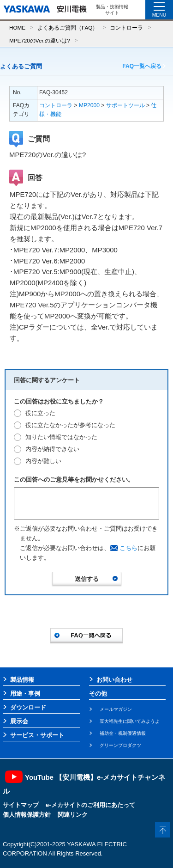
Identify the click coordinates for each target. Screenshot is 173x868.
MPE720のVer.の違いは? (39, 40)
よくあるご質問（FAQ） (68, 28)
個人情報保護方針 (27, 815)
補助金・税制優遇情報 (123, 733)
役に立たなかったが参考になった (70, 425)
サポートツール (125, 105)
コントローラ (126, 28)
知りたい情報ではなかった (61, 437)
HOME (17, 28)
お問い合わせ (114, 680)
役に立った (40, 413)
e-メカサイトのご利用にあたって (90, 805)
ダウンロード (28, 707)
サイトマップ (21, 805)
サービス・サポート (37, 735)
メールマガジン (116, 709)
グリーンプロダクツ (120, 745)
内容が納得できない (52, 449)
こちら (128, 548)
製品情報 (22, 680)
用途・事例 (25, 694)
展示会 (19, 721)
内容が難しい (43, 461)
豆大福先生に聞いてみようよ (130, 721)
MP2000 (89, 105)
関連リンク (73, 815)
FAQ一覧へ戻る (142, 66)
